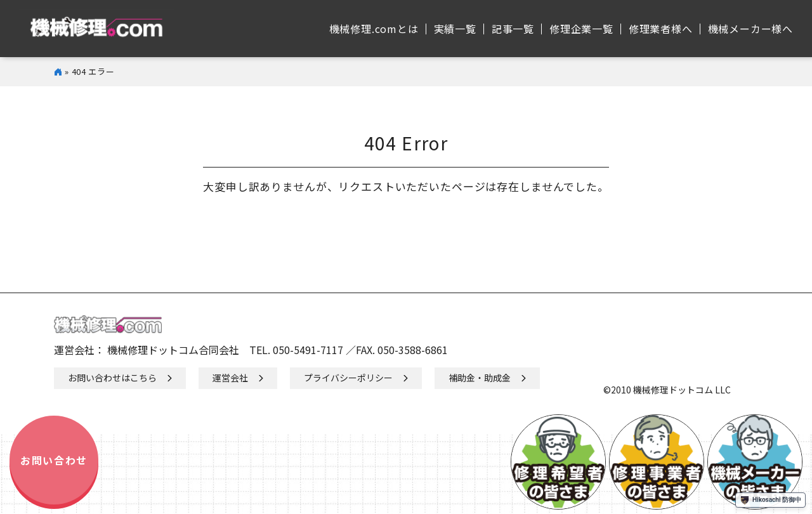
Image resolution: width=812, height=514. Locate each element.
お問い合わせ (54, 460)
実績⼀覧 (455, 29)
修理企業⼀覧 (581, 29)
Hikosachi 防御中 (770, 500)
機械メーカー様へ (750, 29)
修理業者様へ (661, 29)
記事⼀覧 (513, 29)
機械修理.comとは (374, 29)
